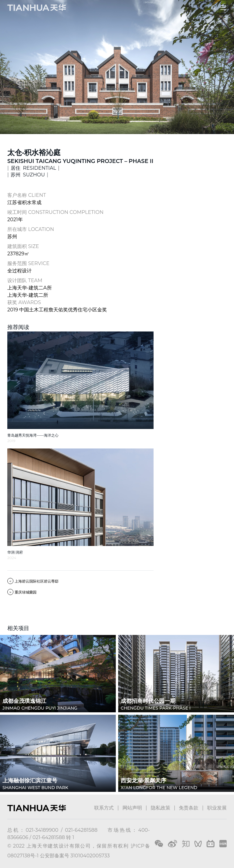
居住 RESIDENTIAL (33, 168)
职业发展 (217, 808)
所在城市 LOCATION (31, 229)
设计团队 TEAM (25, 280)
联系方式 (104, 808)
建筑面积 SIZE (23, 246)
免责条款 (189, 808)
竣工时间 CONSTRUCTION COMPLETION (55, 212)
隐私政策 (161, 808)
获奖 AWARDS (24, 302)
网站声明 (132, 808)
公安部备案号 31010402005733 (75, 856)
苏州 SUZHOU (28, 175)
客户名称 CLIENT (27, 195)
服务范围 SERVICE (28, 263)
